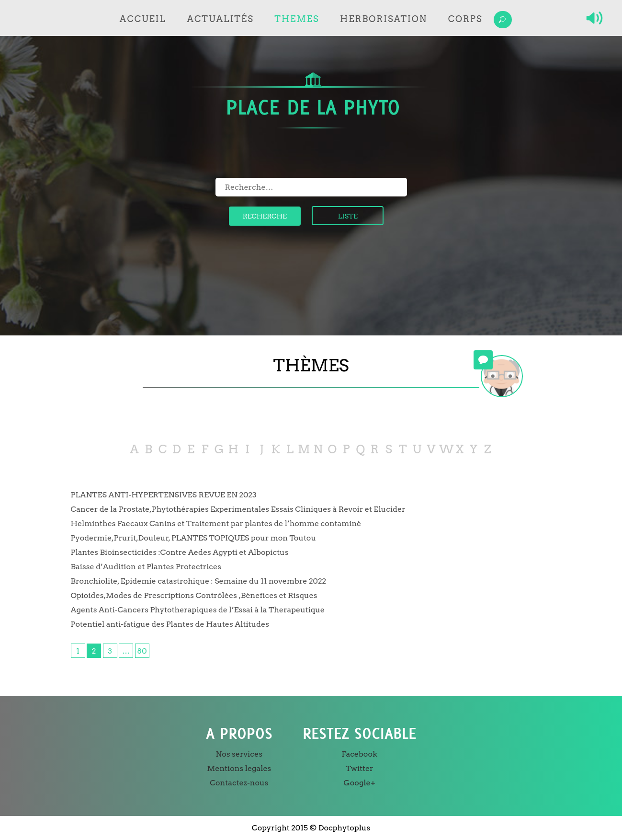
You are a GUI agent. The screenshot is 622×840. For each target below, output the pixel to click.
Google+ (360, 783)
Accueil (143, 19)
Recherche (265, 216)
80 (142, 651)
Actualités (221, 19)
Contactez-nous (239, 783)
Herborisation (384, 19)
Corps (465, 19)
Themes (297, 19)
